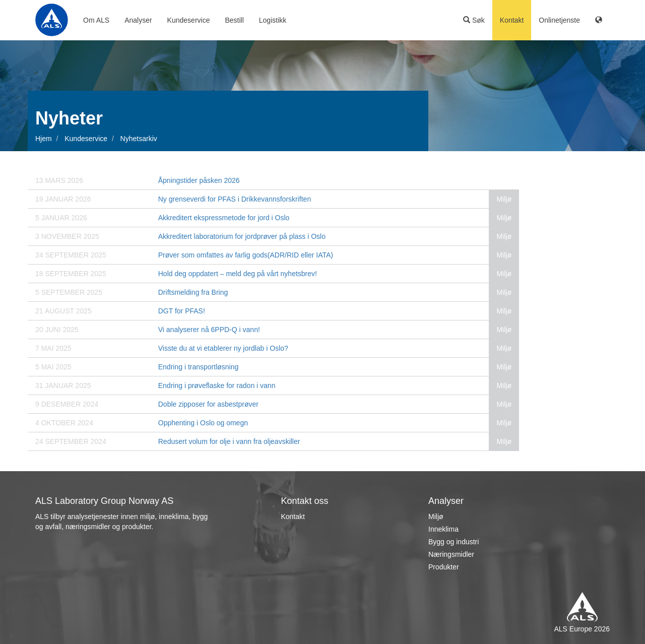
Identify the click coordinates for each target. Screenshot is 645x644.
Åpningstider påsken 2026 (199, 180)
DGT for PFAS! (182, 311)
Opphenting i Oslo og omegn (203, 423)
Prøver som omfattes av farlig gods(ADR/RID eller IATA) (246, 255)
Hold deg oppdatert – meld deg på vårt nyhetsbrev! (238, 274)
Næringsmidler (451, 554)
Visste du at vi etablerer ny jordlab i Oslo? (223, 348)
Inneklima (443, 529)
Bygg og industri (454, 542)
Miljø (436, 517)
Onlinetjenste (559, 20)
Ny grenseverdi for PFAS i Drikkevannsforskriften (235, 199)
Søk (474, 20)
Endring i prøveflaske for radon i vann (217, 385)
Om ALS (96, 20)
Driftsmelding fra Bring (193, 292)
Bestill (234, 20)
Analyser (138, 20)
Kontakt (512, 20)
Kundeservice (189, 20)
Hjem (44, 139)
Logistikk (273, 20)
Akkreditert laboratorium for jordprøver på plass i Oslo (242, 236)
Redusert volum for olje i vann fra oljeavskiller (229, 441)
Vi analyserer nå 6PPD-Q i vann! (209, 330)
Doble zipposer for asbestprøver (208, 404)
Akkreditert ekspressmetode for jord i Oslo (224, 218)
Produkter (444, 567)
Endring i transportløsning (199, 367)
